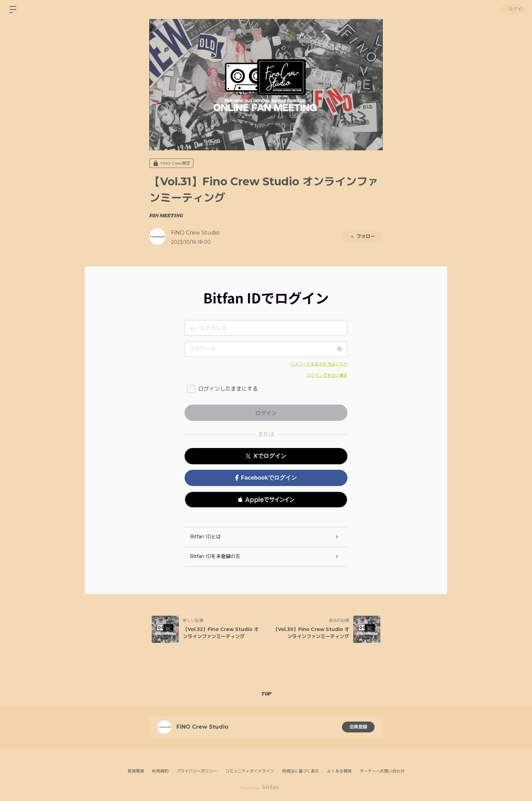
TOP (266, 694)
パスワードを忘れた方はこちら (319, 364)
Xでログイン (266, 456)
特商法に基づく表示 (301, 771)
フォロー (362, 236)
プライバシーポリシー (197, 771)
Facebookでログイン (266, 478)
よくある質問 (339, 771)
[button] (266, 500)
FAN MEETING (166, 216)
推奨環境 (136, 771)
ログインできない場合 (327, 375)
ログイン (512, 9)
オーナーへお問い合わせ (382, 771)
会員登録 (358, 727)
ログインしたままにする (228, 389)
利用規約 (160, 771)
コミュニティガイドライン (250, 771)
